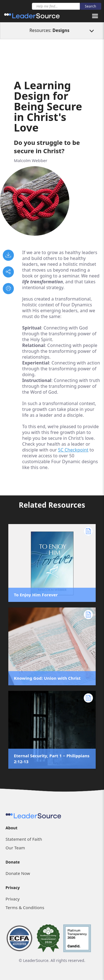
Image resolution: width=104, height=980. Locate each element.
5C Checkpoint (73, 450)
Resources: (49, 30)
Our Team (15, 848)
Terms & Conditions (25, 907)
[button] (95, 16)
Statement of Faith (24, 839)
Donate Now (18, 873)
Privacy (13, 899)
